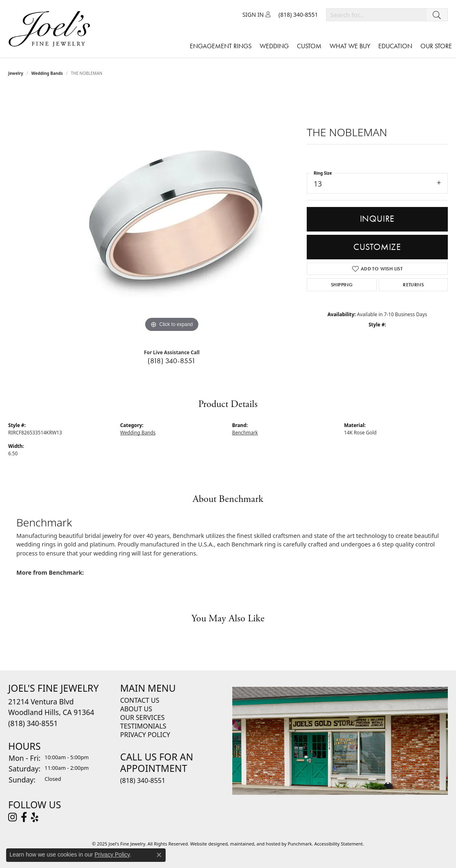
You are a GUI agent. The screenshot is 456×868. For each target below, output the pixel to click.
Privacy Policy (112, 855)
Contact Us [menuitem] (140, 700)
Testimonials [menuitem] (143, 726)
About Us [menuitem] (136, 709)
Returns (413, 285)
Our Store (436, 46)
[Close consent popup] (159, 855)
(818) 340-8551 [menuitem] (143, 780)
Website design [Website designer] (206, 844)
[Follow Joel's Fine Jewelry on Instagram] (12, 817)
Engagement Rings (221, 46)
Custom (309, 46)
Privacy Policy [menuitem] (145, 735)
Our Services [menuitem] (143, 717)
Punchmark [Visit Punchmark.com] (300, 844)
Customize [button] (377, 247)
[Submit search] (437, 15)
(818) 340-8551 (172, 361)
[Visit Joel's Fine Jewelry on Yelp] (35, 817)
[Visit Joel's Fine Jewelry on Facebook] (24, 817)
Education (395, 46)
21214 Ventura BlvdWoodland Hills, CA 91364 (51, 712)
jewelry (16, 73)
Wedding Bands (47, 73)
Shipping (342, 285)
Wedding (274, 46)
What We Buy (350, 46)
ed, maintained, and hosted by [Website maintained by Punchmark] (255, 844)
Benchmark (245, 432)
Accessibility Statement (338, 844)
